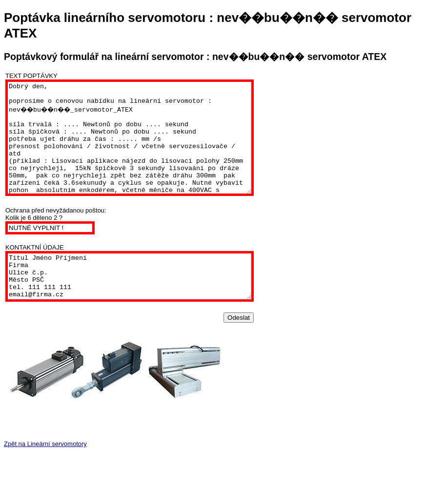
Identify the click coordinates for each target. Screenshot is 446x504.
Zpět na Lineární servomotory (45, 475)
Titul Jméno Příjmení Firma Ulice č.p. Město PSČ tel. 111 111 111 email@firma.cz (144, 303)
